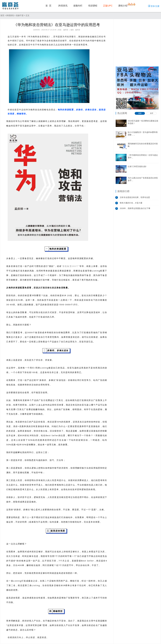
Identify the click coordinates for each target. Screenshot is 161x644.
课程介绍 (123, 6)
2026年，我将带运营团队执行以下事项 (135, 209)
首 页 (48, 6)
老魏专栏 (78, 6)
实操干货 (20, 15)
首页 (2, 15)
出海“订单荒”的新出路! (137, 166)
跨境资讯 (63, 6)
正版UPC (108, 6)
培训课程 (93, 6)
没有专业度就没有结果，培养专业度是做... (135, 198)
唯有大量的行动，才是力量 (131, 203)
